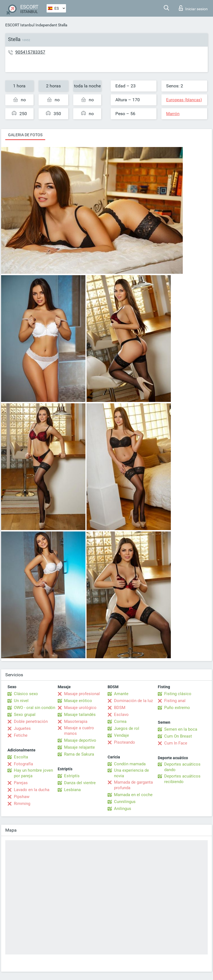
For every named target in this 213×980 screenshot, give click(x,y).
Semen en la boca (181, 729)
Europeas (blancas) (184, 100)
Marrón (173, 114)
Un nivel (21, 701)
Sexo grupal (25, 715)
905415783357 (30, 52)
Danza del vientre (80, 783)
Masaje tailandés (80, 715)
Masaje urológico (80, 708)
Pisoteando (125, 742)
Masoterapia (76, 721)
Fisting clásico (178, 694)
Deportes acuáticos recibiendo (182, 779)
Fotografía (23, 764)
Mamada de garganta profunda (133, 785)
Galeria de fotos (25, 135)
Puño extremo (177, 708)
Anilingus (123, 809)
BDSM (120, 708)
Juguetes (22, 728)
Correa (120, 721)
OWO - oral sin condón (35, 708)
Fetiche (21, 735)
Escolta (21, 757)
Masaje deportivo (80, 740)
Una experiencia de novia (131, 773)
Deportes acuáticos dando (182, 767)
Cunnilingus (125, 802)
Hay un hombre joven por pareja (33, 773)
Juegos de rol (127, 728)
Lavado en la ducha (32, 790)
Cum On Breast (178, 736)
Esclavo (121, 715)
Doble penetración (31, 721)
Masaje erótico (78, 701)
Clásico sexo (26, 694)
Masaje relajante (79, 747)
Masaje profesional (82, 694)
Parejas (21, 783)
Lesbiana (72, 790)
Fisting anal (175, 701)
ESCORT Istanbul (20, 25)
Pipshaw (22, 797)
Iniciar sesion (193, 8)
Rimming (22, 804)
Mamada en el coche (133, 795)
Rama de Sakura (79, 754)
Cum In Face (176, 743)
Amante (121, 694)
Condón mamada (130, 764)
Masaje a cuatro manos (79, 731)
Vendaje (121, 735)
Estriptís (72, 776)
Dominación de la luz (133, 701)
